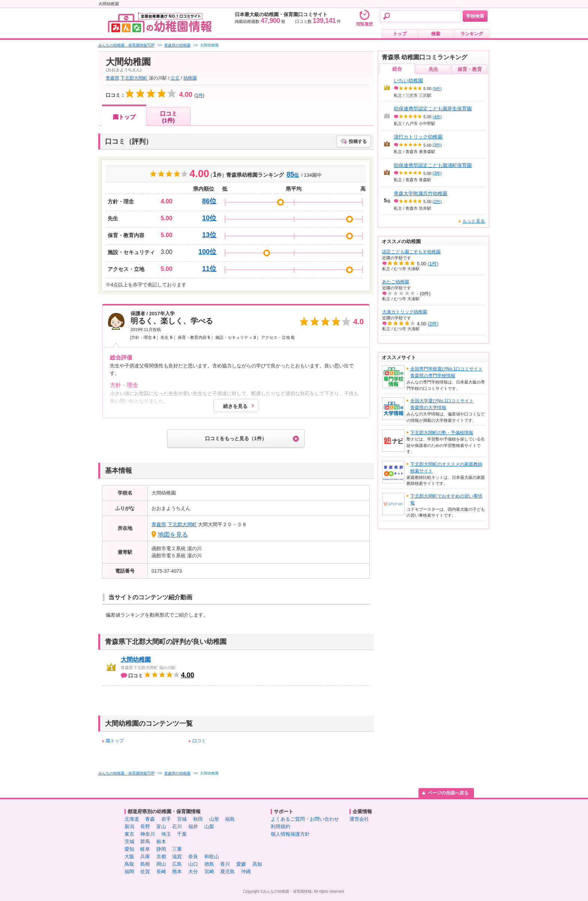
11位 (209, 269)
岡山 (161, 864)
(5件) (437, 89)
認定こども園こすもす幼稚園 (411, 252)
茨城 (129, 842)
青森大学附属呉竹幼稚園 (421, 193)
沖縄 (246, 872)
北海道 (132, 819)
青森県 (112, 78)
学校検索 (475, 16)
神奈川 (148, 834)
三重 (177, 849)
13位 (209, 235)
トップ (400, 34)
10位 (209, 218)
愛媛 (241, 864)
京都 (161, 857)
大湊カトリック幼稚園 (405, 312)
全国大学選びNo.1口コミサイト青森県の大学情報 (442, 404)
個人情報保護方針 (290, 834)
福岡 (129, 872)
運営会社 (359, 819)
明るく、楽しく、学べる (172, 321)
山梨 (209, 827)
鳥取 (129, 864)
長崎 (161, 872)
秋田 (198, 819)
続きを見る (235, 406)
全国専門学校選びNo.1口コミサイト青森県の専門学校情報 (446, 372)
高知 (257, 864)
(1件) (433, 264)
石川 (177, 827)
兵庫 (145, 857)
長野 (145, 827)
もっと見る (474, 221)
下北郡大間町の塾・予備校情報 (442, 433)
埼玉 (166, 834)
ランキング (472, 34)
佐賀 (145, 872)
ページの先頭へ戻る (448, 793)
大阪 (129, 857)
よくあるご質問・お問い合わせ (305, 819)
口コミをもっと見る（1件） (236, 438)
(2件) (437, 202)
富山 (161, 827)
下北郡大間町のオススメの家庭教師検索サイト (446, 468)
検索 (436, 34)
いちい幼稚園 (408, 80)
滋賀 (177, 857)
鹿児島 (227, 872)
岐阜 (145, 849)
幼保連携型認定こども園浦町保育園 (433, 165)
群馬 (145, 842)
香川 (225, 864)
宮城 (182, 819)
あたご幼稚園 (396, 282)
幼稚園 (190, 78)
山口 (193, 864)
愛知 (129, 849)
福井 (193, 827)
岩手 (166, 819)
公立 (175, 78)
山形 (214, 819)
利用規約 (280, 827)
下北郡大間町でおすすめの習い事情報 (446, 499)
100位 (207, 252)
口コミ (199, 741)
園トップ (124, 117)
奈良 (193, 857)
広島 (177, 864)
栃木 (161, 842)
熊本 (177, 872)
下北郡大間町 (134, 78)
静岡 (161, 849)
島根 (145, 864)
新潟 (129, 827)
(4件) (437, 117)
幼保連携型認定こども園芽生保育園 (433, 109)
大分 (193, 872)
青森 (150, 819)
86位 (209, 201)
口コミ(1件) (169, 117)
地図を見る (173, 535)
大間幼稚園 (136, 660)
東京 (129, 834)
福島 (230, 819)
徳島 (209, 864)
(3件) (437, 145)
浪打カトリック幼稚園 (418, 137)
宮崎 (209, 872)
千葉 (182, 834)
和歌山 (212, 857)
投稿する (358, 141)
